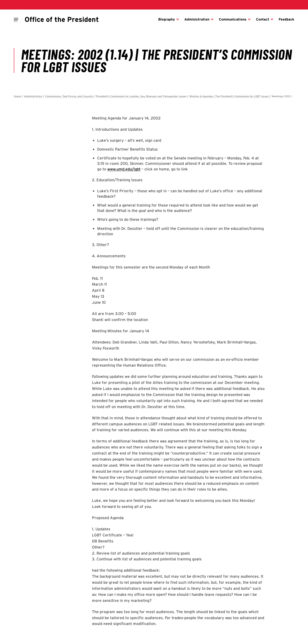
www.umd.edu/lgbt (124, 169)
